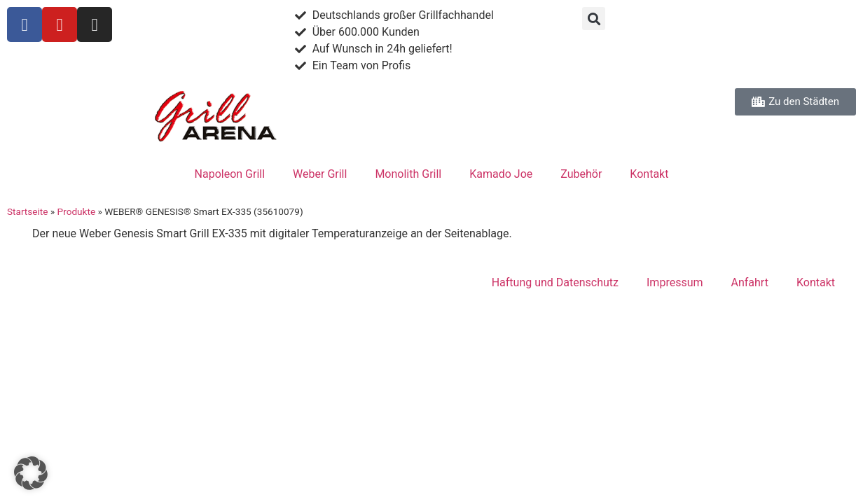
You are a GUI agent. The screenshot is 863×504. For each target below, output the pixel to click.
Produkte (77, 211)
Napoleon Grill (230, 174)
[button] (594, 19)
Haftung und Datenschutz (555, 282)
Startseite (27, 211)
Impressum (675, 282)
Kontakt (649, 174)
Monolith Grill (408, 174)
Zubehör (581, 174)
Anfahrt (750, 282)
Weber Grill (320, 174)
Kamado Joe (501, 174)
